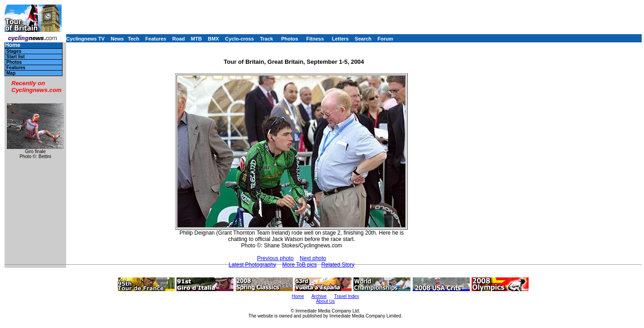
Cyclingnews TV (85, 39)
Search (363, 39)
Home (13, 45)
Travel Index (347, 296)
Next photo (313, 258)
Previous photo (275, 258)
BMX (213, 39)
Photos (289, 39)
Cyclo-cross (240, 39)
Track (267, 39)
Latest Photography (252, 265)
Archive (319, 296)
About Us (325, 301)
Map (11, 73)
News (117, 39)
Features (156, 39)
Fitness (315, 39)
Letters (340, 39)
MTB (197, 39)
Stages (14, 51)
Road (179, 39)
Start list (16, 57)
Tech (133, 39)
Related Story (338, 265)
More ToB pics (300, 265)
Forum (385, 39)
